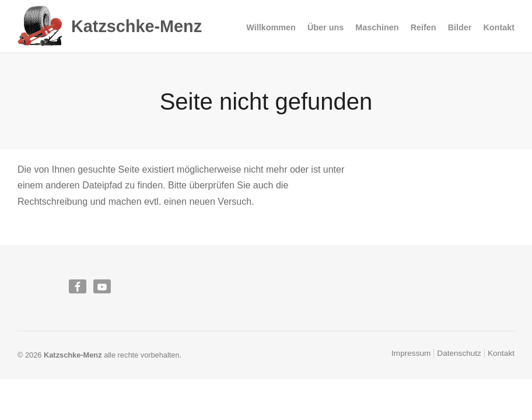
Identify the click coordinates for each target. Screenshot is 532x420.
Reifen (423, 28)
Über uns (325, 27)
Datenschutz (459, 353)
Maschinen (377, 28)
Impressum (411, 353)
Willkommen (271, 27)
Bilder (460, 27)
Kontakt (499, 27)
